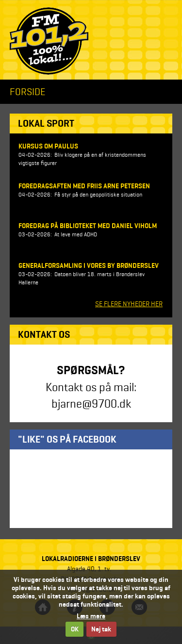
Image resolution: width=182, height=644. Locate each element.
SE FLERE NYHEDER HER (129, 304)
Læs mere (91, 616)
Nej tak (101, 629)
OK (75, 629)
